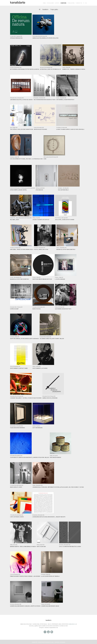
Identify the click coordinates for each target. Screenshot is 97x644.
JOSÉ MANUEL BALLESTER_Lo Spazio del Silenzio (21, 100)
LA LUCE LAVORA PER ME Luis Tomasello (50, 576)
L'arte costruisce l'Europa (17, 517)
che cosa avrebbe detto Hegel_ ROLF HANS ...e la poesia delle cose (26, 159)
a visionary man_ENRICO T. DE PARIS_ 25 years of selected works (26, 398)
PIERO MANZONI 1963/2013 (55, 457)
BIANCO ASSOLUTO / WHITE (16, 487)
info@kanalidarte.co (72, 624)
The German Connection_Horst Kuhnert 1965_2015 (52, 339)
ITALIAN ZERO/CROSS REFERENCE (17, 428)
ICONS (45, 159)
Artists (57, 3)
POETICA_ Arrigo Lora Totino (41, 249)
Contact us (79, 3)
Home (44, 3)
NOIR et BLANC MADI (41, 547)
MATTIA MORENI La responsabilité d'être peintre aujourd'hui (25, 69)
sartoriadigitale (62, 642)
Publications (71, 3)
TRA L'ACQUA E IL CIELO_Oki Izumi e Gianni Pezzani (22, 129)
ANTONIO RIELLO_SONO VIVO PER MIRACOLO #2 (50, 69)
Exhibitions (63, 3)
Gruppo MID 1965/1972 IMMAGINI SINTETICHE (42, 279)
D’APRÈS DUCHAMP (14, 309)
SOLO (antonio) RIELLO (63, 190)
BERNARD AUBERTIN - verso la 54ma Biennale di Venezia (23, 547)
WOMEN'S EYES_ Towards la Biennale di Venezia (74, 69)
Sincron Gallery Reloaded (40, 129)
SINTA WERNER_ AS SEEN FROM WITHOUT (65, 100)
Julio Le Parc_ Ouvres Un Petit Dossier (65, 220)
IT (83, 3)
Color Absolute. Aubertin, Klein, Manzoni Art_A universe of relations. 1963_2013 (30, 457)
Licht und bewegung (37, 428)
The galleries (50, 3)
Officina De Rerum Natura (16, 38)
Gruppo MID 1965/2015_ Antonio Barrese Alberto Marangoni (24, 339)
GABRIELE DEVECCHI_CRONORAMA (50, 398)
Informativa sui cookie (49, 642)
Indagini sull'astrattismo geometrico (66, 249)
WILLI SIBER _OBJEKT (15, 220)
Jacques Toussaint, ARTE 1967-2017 (41, 220)
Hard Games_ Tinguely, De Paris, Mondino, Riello (22, 249)
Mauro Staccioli (37, 309)
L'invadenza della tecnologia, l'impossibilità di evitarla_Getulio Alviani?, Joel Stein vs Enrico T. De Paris (58, 487)
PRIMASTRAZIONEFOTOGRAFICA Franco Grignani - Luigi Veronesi (25, 576)
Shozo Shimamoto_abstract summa (19, 368)
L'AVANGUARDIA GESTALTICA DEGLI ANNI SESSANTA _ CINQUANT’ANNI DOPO (49, 517)
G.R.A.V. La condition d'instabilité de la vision (70, 547)
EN (86, 3)
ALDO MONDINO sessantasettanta (63, 309)
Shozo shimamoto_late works (40, 368)
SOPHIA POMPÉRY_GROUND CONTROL (18, 190)
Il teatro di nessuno (60, 279)
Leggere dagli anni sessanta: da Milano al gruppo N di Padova (25, 606)
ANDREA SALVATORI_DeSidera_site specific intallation (45, 38)
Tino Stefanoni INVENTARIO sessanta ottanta (44, 100)
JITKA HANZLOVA (39, 190)
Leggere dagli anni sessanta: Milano (50, 606)
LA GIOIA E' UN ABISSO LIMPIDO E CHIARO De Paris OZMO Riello (70, 129)
